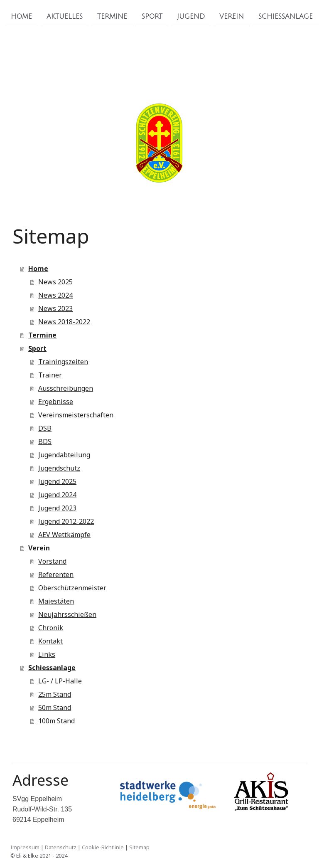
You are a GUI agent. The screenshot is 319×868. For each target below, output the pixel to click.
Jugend (191, 16)
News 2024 (55, 295)
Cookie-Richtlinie (103, 847)
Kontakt (50, 641)
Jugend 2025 (57, 481)
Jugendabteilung (64, 455)
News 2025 (55, 282)
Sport (152, 16)
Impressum (25, 847)
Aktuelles (65, 16)
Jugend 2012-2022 (66, 521)
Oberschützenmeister (72, 588)
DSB (45, 428)
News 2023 (55, 308)
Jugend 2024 (57, 495)
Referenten (56, 575)
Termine (112, 16)
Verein (232, 16)
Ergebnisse (56, 402)
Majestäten (56, 601)
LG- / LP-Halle (60, 681)
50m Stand (55, 708)
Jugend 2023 (57, 508)
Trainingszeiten (63, 362)
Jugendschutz (59, 468)
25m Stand (55, 694)
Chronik (51, 628)
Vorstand (52, 561)
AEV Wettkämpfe (64, 535)
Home (21, 16)
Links (47, 654)
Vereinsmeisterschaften (76, 415)
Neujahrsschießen (67, 614)
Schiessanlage (286, 16)
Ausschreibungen (66, 388)
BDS (45, 441)
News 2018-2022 (64, 322)
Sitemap (139, 847)
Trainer (50, 375)
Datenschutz (61, 847)
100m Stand (56, 721)
